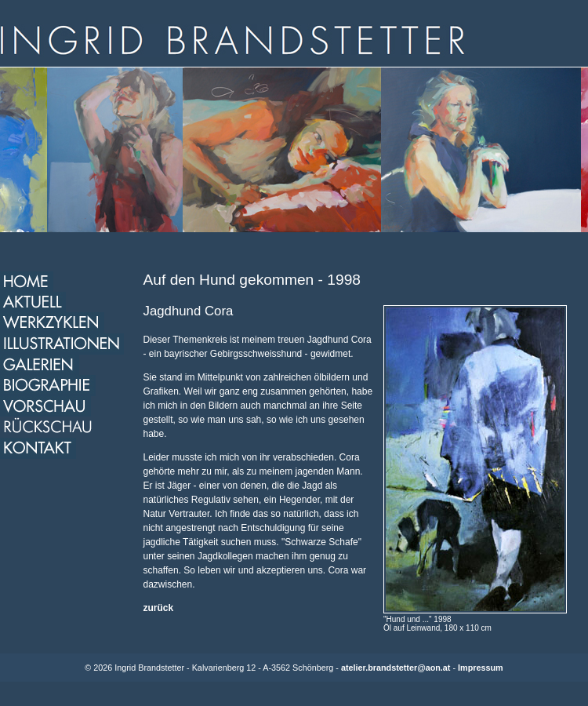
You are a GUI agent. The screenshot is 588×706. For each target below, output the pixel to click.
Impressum (481, 668)
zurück (159, 608)
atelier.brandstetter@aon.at (396, 668)
